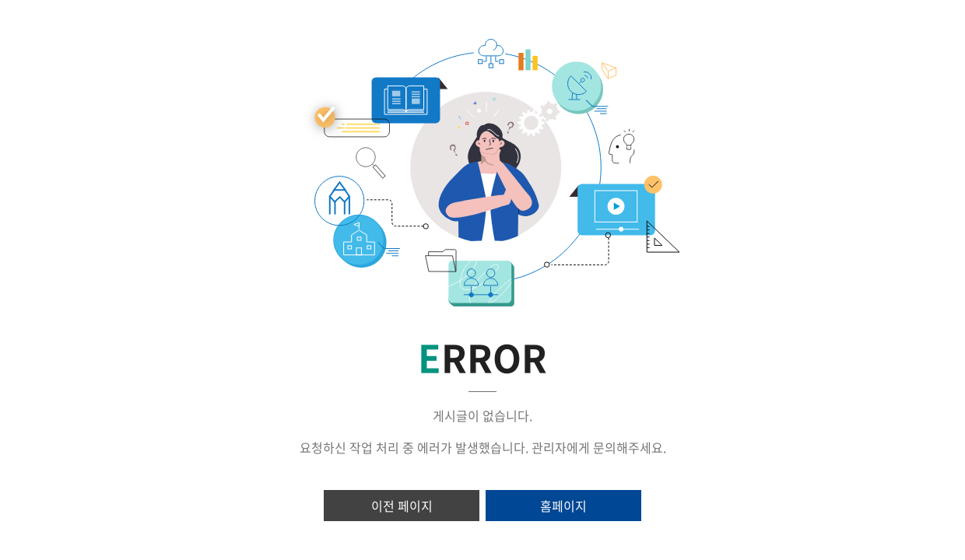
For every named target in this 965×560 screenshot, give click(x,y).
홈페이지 (563, 506)
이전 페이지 (402, 506)
